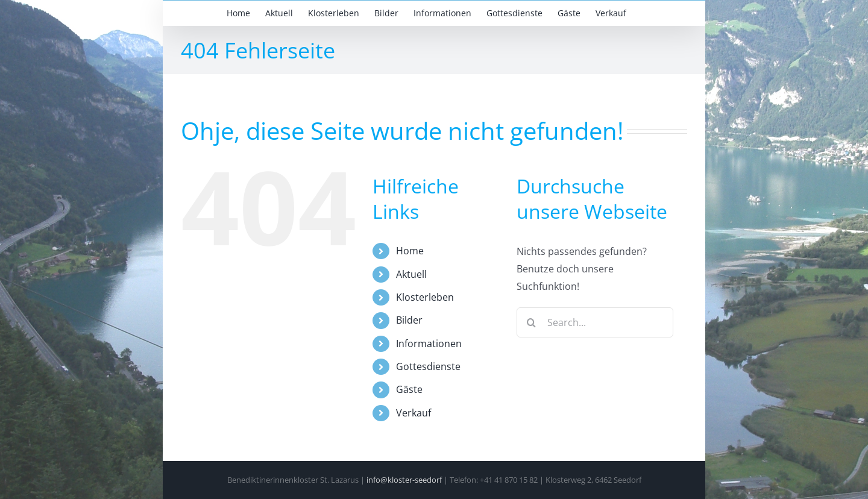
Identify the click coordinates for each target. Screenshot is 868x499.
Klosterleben (425, 297)
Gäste (409, 389)
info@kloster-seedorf (404, 480)
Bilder (409, 320)
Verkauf (414, 413)
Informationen (429, 344)
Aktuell (411, 274)
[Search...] (595, 322)
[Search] (532, 322)
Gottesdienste (428, 366)
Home (410, 251)
